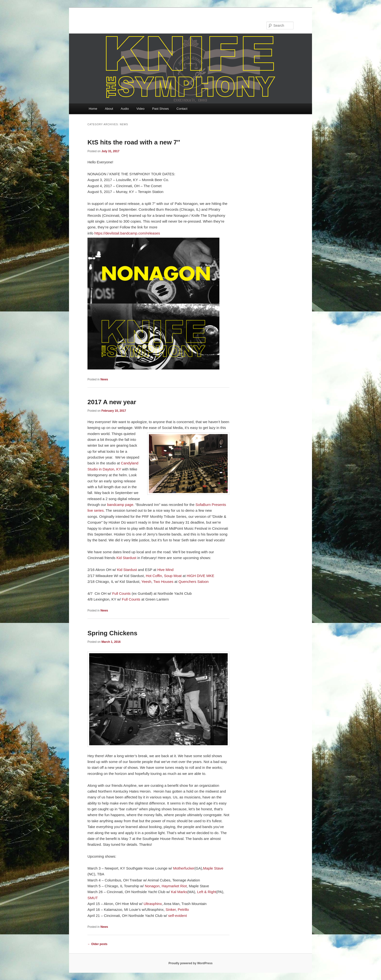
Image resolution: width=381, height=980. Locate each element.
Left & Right (207, 892)
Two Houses (163, 582)
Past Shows (160, 109)
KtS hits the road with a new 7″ (134, 142)
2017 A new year (112, 402)
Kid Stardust (126, 558)
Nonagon (152, 886)
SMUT (93, 898)
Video (141, 109)
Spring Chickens (112, 633)
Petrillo (183, 909)
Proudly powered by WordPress (190, 963)
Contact (182, 109)
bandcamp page (120, 505)
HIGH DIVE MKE (200, 576)
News (104, 379)
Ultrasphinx (153, 904)
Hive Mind (165, 570)
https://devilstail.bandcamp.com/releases (127, 233)
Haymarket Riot (174, 886)
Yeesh (146, 582)
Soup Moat (173, 576)
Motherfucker (184, 868)
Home (93, 109)
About (109, 109)
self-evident (178, 916)
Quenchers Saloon (193, 582)
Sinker (171, 909)
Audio (125, 109)
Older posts (97, 944)
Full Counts (121, 593)
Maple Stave (213, 868)
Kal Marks (179, 892)
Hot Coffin (154, 576)
